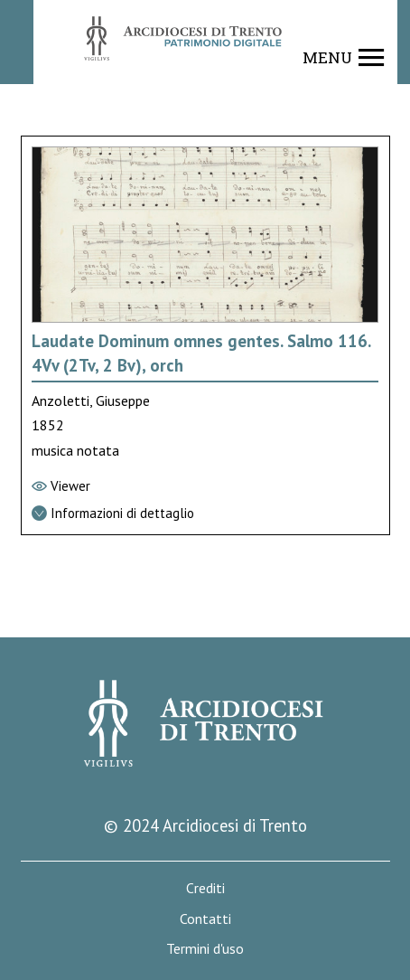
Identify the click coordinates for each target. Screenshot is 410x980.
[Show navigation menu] (344, 58)
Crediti (205, 888)
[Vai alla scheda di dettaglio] (205, 514)
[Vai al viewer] (205, 487)
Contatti (205, 919)
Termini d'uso (205, 949)
